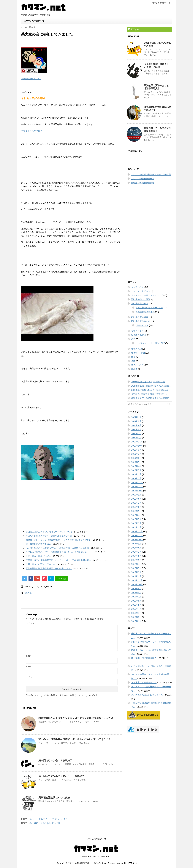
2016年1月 (136, 621)
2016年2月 (136, 617)
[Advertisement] (72, 504)
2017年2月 (136, 572)
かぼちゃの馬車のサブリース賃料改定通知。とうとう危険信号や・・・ (59, 552)
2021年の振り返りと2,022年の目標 (148, 382)
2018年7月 (136, 503)
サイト (29, 677)
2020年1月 (136, 438)
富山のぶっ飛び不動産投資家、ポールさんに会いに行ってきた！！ (75, 739)
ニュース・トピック (141, 291)
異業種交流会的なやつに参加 (54, 797)
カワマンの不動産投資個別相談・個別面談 (151, 174)
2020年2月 (136, 434)
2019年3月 (136, 470)
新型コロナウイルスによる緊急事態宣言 (150, 398)
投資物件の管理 (139, 335)
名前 (28, 656)
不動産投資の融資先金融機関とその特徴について (49, 568)
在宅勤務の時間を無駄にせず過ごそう (149, 394)
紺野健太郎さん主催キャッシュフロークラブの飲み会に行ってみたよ (76, 718)
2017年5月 (136, 560)
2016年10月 (137, 584)
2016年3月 (136, 613)
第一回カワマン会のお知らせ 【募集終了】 (63, 776)
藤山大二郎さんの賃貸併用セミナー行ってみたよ (49, 532)
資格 (133, 361)
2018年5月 (136, 511)
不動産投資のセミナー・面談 (149, 308)
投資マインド (142, 325)
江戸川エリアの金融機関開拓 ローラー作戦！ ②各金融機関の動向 (58, 560)
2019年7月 (136, 454)
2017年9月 (136, 544)
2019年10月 (137, 446)
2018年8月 (136, 499)
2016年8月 (136, 593)
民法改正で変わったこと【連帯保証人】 (156, 87)
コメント (30, 623)
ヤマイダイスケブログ (32, 131)
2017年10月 (137, 540)
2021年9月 (136, 421)
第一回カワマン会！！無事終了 (55, 760)
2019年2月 (136, 474)
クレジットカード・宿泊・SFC (150, 343)
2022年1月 (136, 417)
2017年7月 (136, 552)
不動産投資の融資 (140, 317)
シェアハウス (138, 287)
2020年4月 (136, 425)
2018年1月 (136, 527)
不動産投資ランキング (31, 79)
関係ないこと (138, 365)
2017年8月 (136, 548)
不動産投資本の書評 (145, 312)
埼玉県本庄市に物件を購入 (38, 544)
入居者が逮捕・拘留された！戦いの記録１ (156, 66)
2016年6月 (136, 601)
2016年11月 (137, 580)
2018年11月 (137, 487)
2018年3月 (136, 519)
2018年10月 (137, 491)
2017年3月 (136, 568)
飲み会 (28, 593)
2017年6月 (136, 556)
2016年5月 (136, 605)
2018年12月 (137, 482)
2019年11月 (137, 442)
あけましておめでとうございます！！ (49, 819)
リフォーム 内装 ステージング (147, 295)
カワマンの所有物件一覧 (160, 3)
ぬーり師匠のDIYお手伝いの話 (45, 823)
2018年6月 (136, 507)
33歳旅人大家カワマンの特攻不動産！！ (96, 856)
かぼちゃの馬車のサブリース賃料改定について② (49, 536)
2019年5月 (136, 462)
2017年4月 (136, 564)
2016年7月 (136, 597)
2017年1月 (136, 576)
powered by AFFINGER (127, 863)
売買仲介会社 (138, 331)
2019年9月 (136, 450)
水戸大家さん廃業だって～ (38, 556)
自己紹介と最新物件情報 (143, 183)
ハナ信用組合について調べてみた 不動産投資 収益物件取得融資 (57, 548)
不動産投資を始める (141, 321)
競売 (133, 357)
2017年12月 (137, 531)
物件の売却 (136, 349)
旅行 (133, 339)
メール (29, 667)
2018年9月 (136, 495)
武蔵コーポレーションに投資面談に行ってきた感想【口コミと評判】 (58, 540)
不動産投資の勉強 (140, 303)
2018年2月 (136, 523)
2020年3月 (136, 429)
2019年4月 (136, 466)
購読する (134, 29)
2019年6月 (136, 458)
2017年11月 (137, 536)
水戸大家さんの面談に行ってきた (41, 564)
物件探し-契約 (138, 353)
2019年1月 (136, 478)
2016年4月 (136, 609)
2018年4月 (136, 515)
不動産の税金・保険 (141, 299)
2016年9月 (136, 589)
